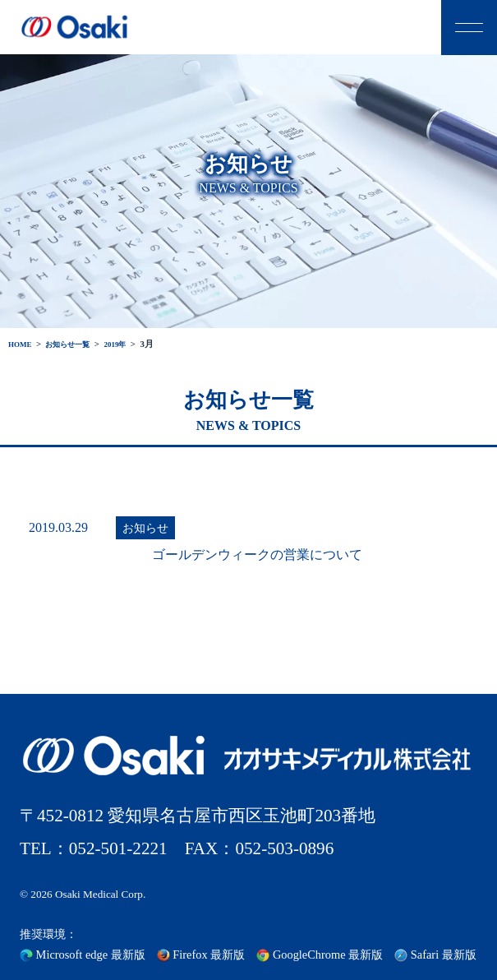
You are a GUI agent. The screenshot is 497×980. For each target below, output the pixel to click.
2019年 (132, 344)
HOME (22, 344)
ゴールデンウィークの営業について (257, 555)
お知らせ (145, 528)
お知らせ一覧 (77, 344)
